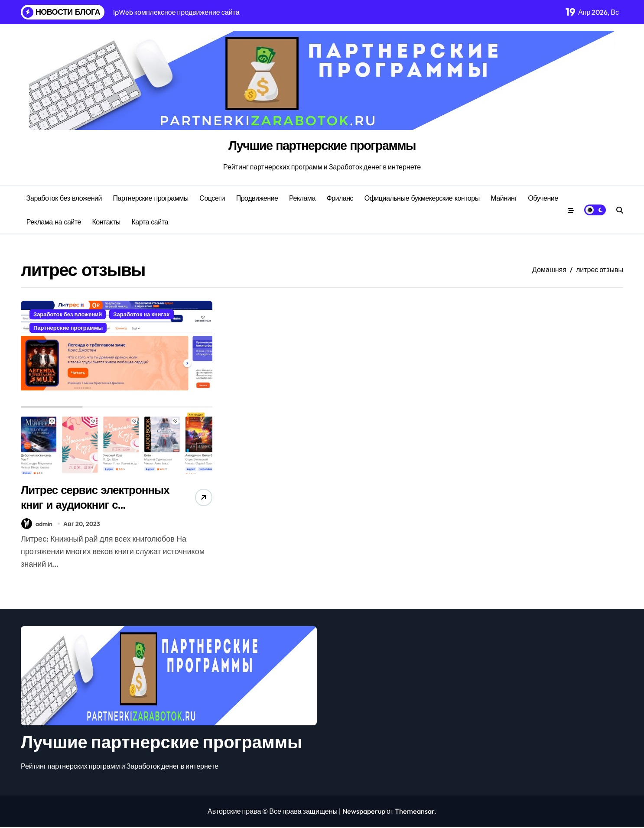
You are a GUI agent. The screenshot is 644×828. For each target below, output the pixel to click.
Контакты (106, 222)
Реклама (302, 198)
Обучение (543, 198)
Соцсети (212, 198)
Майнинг (504, 198)
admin (37, 525)
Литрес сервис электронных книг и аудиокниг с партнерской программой (89, 513)
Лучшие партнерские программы (322, 145)
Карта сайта (150, 222)
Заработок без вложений (64, 198)
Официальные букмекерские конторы (422, 198)
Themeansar (415, 812)
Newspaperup (364, 812)
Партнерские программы (151, 198)
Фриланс (340, 198)
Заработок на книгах (141, 314)
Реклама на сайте (54, 222)
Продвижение (257, 198)
